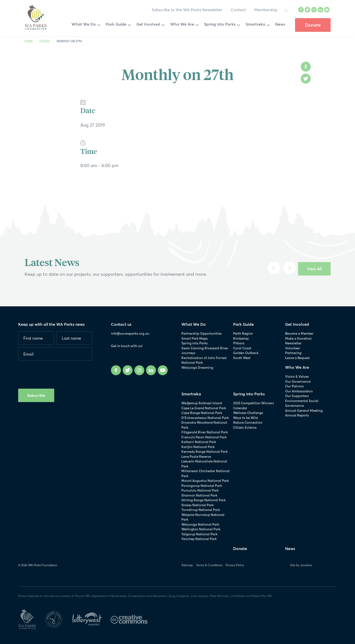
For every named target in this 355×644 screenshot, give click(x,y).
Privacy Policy (235, 565)
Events (45, 41)
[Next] (290, 268)
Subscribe (36, 395)
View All (314, 269)
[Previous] (274, 268)
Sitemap (187, 565)
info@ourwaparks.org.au (130, 333)
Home (29, 41)
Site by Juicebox (301, 565)
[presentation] (56, 373)
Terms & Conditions (209, 565)
